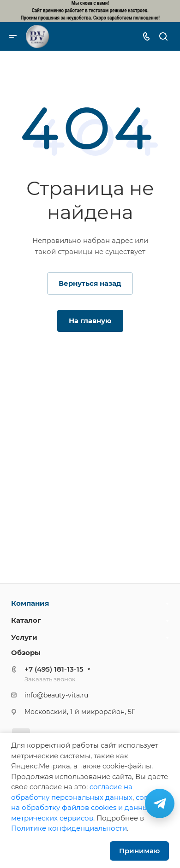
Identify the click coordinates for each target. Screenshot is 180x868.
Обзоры (26, 652)
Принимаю (139, 851)
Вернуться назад (90, 283)
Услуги (24, 637)
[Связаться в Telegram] (160, 803)
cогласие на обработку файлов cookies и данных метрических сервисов (90, 808)
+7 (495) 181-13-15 (54, 669)
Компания (30, 603)
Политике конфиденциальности (69, 828)
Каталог (26, 620)
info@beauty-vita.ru (56, 695)
